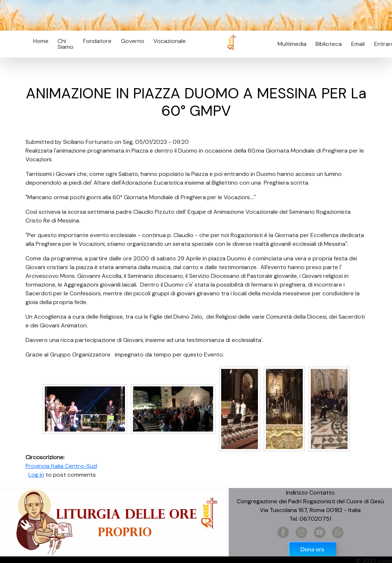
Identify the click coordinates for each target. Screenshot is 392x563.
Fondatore (97, 41)
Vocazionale (170, 41)
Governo (133, 41)
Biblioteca (329, 44)
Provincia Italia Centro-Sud (61, 466)
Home (41, 41)
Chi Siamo (66, 44)
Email (356, 44)
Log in (36, 475)
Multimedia (292, 44)
